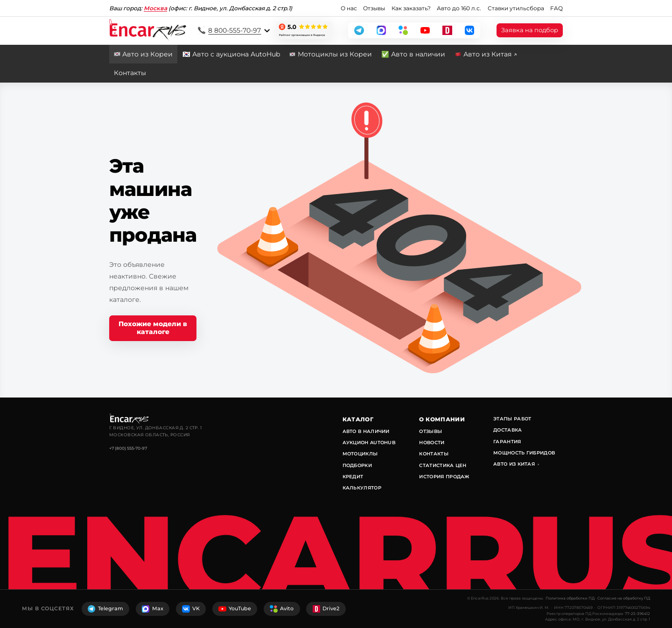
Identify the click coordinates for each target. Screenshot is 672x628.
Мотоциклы (360, 454)
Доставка (507, 430)
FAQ (556, 8)
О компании (442, 419)
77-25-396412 (637, 614)
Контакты (130, 73)
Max (153, 609)
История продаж (444, 477)
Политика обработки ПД (570, 598)
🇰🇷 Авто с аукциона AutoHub (231, 54)
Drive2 (326, 609)
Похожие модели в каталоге (153, 328)
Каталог (358, 419)
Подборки (357, 465)
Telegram (105, 609)
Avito (282, 609)
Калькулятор (362, 488)
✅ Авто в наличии (413, 54)
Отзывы (374, 8)
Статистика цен (443, 465)
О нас (349, 8)
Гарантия (507, 442)
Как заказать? (411, 8)
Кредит (353, 477)
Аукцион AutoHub (369, 443)
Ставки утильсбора (516, 8)
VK (191, 609)
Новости (432, 443)
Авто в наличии (366, 431)
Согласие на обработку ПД (624, 598)
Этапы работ (512, 419)
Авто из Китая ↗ (490, 54)
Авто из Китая (517, 464)
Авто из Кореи (147, 54)
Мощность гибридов (524, 453)
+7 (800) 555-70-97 (128, 448)
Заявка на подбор (530, 30)
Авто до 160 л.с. (459, 8)
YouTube (235, 609)
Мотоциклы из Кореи (335, 54)
